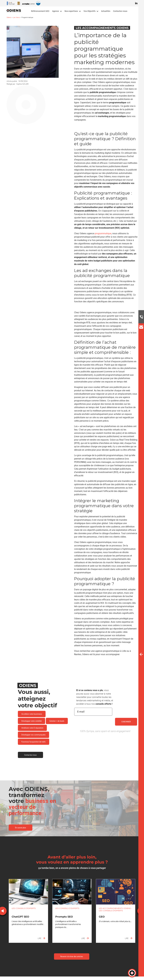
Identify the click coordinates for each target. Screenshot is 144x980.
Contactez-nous (30, 755)
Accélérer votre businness (32, 714)
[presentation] (96, 727)
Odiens (9, 17)
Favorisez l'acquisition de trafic (34, 742)
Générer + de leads (57, 721)
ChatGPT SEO (20, 917)
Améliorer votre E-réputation (32, 728)
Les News (16, 17)
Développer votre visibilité (31, 721)
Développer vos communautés (33, 735)
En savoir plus (21, 828)
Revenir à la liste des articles (72, 956)
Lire (41, 938)
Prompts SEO (64, 917)
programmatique (103, 233)
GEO (102, 917)
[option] (28, 911)
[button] (132, 973)
